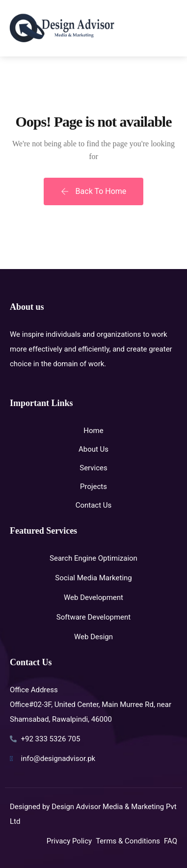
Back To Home (94, 191)
